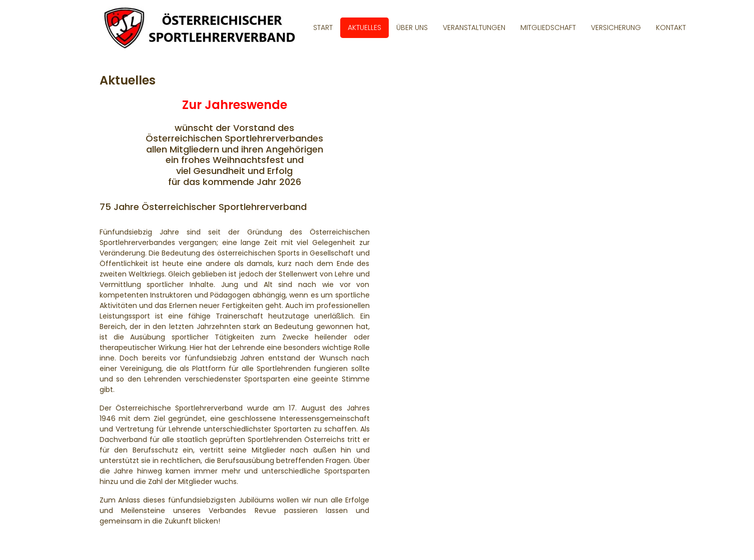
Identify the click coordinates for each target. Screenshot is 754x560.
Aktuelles (364, 27)
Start (323, 27)
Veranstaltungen (474, 27)
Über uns (412, 27)
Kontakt (671, 27)
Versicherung (616, 27)
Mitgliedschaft (548, 27)
